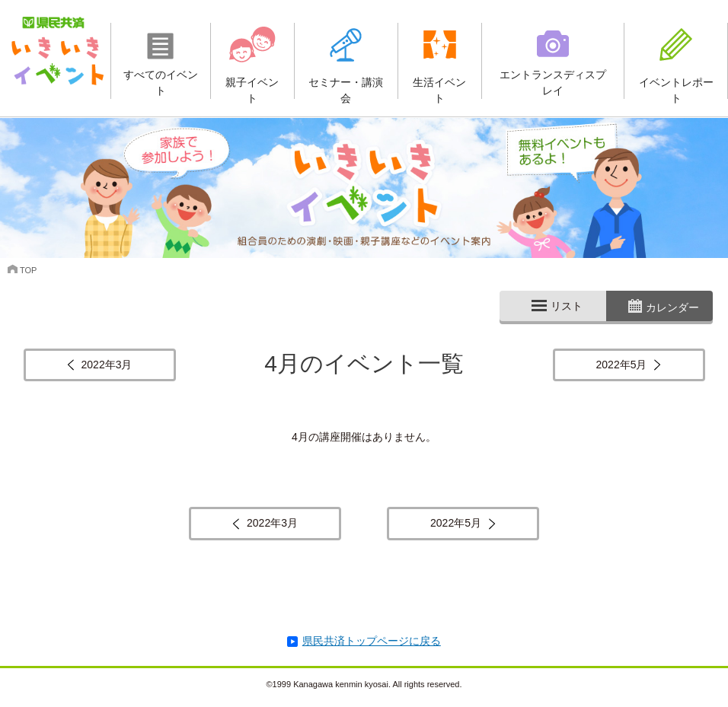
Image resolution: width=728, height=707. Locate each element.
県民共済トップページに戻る (372, 641)
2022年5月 (622, 365)
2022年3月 (107, 365)
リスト (567, 306)
